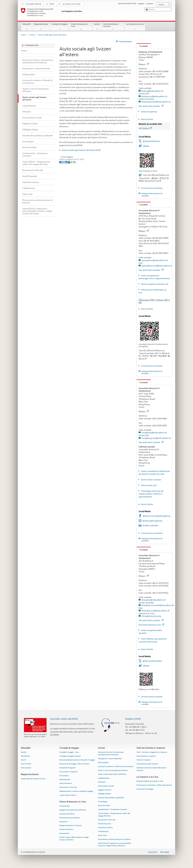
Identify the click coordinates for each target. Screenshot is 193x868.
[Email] (74, 162)
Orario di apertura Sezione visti (154, 284)
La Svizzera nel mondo (71, 4)
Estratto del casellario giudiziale (111, 798)
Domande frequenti (67, 768)
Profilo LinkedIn (150, 525)
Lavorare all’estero (67, 814)
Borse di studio (104, 805)
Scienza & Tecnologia (145, 789)
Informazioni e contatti (146, 756)
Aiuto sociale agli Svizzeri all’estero (112, 774)
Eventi (23, 760)
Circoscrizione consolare (151, 188)
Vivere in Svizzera (144, 760)
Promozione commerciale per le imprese (114, 839)
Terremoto (64, 776)
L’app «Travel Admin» (68, 795)
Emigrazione (64, 806)
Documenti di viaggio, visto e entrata (74, 764)
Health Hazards (104, 824)
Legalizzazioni (104, 778)
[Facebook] (61, 162)
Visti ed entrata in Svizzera (113, 27)
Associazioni (64, 833)
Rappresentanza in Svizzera (71, 825)
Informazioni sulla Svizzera (147, 764)
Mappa (144, 64)
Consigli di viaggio (60, 27)
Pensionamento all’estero (70, 818)
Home (23, 35)
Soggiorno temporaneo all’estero (73, 810)
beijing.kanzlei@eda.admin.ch (156, 102)
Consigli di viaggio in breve (70, 756)
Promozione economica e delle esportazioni (154, 785)
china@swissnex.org (151, 616)
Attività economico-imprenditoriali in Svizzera (151, 769)
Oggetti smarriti (105, 790)
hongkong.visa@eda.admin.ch (156, 438)
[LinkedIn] (66, 162)
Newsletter (25, 756)
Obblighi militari (105, 794)
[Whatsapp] (72, 162)
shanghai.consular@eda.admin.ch (158, 605)
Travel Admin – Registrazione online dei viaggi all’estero (114, 814)
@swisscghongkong (152, 521)
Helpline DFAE (133, 719)
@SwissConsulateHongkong (157, 516)
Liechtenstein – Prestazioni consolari (113, 809)
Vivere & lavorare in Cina (81, 27)
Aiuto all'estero (66, 783)
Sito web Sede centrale (151, 106)
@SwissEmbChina (151, 141)
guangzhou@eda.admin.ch (155, 260)
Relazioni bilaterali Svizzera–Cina (150, 781)
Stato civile (102, 835)
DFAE (52, 4)
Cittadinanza (103, 831)
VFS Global (145, 128)
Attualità (27, 27)
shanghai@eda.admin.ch (154, 600)
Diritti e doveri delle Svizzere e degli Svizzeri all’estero (74, 838)
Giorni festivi (147, 119)
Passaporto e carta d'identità (110, 759)
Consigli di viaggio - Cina (69, 752)
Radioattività (65, 779)
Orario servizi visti (149, 485)
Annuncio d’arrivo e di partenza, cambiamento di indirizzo (111, 753)
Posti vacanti (26, 768)
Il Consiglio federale (33, 4)
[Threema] (69, 162)
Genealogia (103, 802)
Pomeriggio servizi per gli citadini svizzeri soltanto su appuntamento (151, 494)
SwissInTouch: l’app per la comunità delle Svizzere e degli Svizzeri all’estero (115, 844)
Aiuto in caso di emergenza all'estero (113, 770)
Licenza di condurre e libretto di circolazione (116, 766)
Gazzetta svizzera (105, 827)
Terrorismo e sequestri (69, 772)
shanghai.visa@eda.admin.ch (156, 611)
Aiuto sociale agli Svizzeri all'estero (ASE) (81, 150)
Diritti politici (103, 762)
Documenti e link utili (68, 787)
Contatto (142, 46)
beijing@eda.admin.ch (152, 91)
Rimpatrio (63, 822)
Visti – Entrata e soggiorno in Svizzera (152, 752)
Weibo (146, 146)
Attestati (102, 782)
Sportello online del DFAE (64, 719)
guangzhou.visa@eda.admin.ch (157, 266)
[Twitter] (64, 162)
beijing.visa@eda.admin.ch (154, 96)
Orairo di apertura (149, 112)
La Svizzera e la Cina (135, 27)
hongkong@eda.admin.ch (154, 432)
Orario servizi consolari (151, 480)
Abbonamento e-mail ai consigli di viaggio (76, 791)
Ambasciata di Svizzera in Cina (33, 779)
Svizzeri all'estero (66, 829)
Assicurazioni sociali (106, 786)
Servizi (97, 27)
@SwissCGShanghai (152, 661)
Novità (24, 752)
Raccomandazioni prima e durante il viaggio (77, 760)
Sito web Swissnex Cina (151, 625)
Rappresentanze (41, 27)
